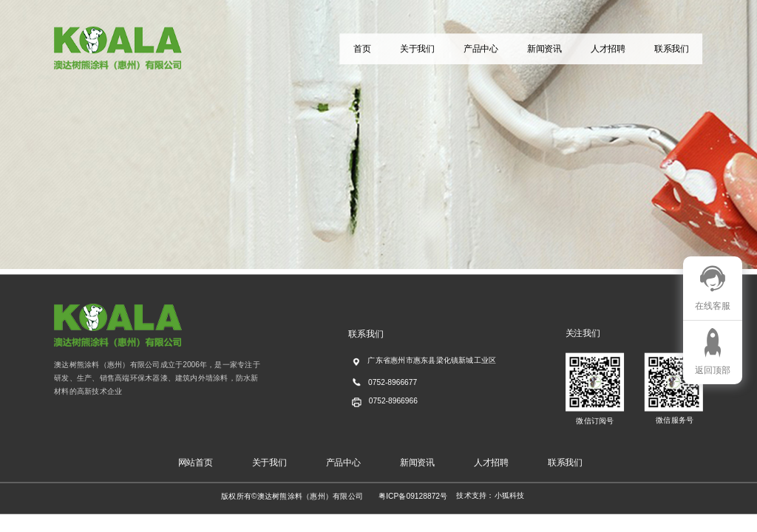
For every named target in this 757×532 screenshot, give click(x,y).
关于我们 (417, 49)
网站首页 (196, 463)
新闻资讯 (544, 49)
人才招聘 (608, 49)
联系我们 (672, 49)
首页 (362, 49)
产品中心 (481, 49)
